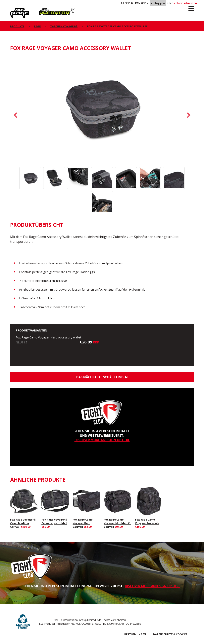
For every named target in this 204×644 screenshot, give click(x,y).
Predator (46, 10)
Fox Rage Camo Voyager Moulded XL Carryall (117, 523)
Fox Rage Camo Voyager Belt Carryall (83, 523)
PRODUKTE (17, 26)
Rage (14, 10)
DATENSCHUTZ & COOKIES (170, 634)
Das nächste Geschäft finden (102, 377)
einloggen (158, 3)
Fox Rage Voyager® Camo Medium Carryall (23, 523)
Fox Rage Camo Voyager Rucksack (147, 521)
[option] (102, 109)
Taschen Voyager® (64, 26)
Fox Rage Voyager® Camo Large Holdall (54, 521)
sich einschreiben (185, 3)
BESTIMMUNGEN (135, 634)
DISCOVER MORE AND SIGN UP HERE (102, 440)
